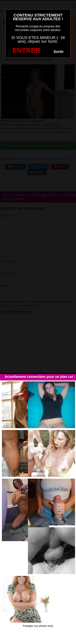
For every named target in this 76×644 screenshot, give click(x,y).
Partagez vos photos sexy (38, 626)
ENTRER (26, 51)
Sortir (59, 52)
